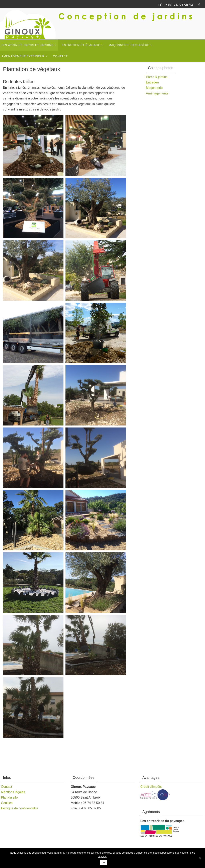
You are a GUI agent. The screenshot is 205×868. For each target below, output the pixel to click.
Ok (103, 862)
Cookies (7, 803)
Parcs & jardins (157, 77)
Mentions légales (13, 792)
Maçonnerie (154, 88)
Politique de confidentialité (20, 808)
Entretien (152, 82)
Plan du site (9, 797)
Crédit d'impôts (151, 787)
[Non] (200, 858)
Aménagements (157, 93)
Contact (7, 787)
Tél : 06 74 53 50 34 (176, 5)
